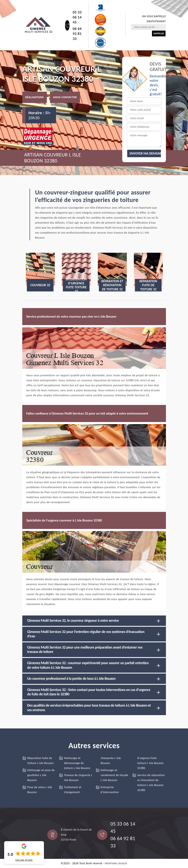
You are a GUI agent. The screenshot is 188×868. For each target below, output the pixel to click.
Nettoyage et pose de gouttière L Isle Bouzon (41, 775)
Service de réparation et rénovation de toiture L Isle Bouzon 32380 (151, 783)
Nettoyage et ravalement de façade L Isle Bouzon (115, 775)
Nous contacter (65, 97)
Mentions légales (116, 863)
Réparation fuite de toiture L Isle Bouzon (41, 761)
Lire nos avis (24, 860)
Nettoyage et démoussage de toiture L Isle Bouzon (77, 763)
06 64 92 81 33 (77, 34)
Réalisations (35, 97)
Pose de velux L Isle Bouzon (40, 790)
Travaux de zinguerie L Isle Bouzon (78, 778)
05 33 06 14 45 (77, 17)
